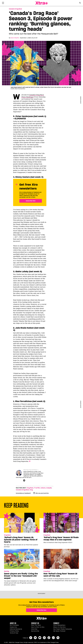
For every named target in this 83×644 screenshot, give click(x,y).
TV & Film (37, 488)
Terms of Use (14, 633)
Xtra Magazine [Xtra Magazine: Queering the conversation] (41, 3)
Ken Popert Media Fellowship (63, 629)
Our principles (14, 625)
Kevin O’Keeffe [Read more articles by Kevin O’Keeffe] (15, 38)
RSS (58, 638)
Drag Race (30, 488)
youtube (40, 638)
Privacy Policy (14, 631)
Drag (31, 490)
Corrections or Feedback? (23, 493)
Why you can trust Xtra (41, 493)
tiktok (49, 638)
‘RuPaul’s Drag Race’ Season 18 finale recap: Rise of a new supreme (61, 539)
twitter (35, 638)
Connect (56, 623)
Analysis (49, 488)
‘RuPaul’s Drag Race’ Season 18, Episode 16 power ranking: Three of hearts (21, 540)
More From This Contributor (30, 470)
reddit (53, 638)
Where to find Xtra (59, 627)
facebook (31, 638)
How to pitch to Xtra (38, 627)
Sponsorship (35, 631)
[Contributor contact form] (24, 481)
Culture (43, 488)
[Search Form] (80, 3)
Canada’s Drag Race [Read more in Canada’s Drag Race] (15, 9)
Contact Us (35, 623)
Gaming (6, 571)
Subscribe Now (31, 201)
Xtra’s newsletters (59, 625)
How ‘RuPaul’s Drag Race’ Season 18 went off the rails (60, 575)
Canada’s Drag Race (22, 490)
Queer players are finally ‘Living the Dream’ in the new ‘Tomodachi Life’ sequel (21, 576)
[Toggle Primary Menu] (3, 3)
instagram (44, 638)
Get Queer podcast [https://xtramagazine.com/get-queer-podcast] (59, 631)
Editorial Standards (16, 629)
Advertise (34, 629)
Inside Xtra (13, 627)
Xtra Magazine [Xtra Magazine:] (41, 618)
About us (13, 623)
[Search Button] (80, 3)
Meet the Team (36, 625)
